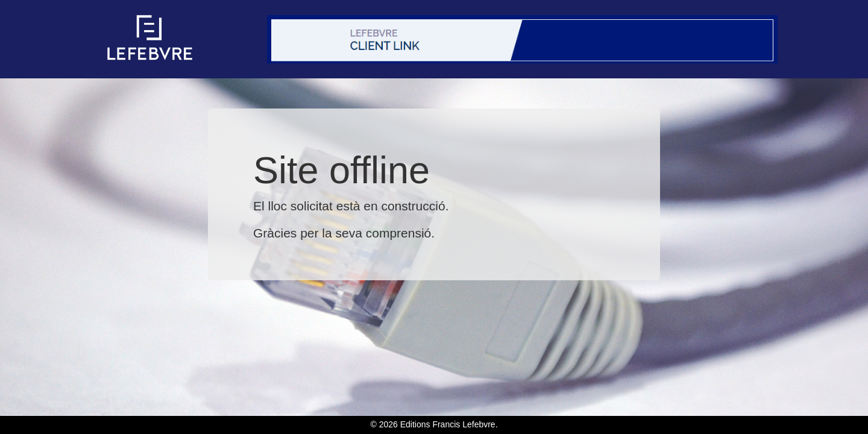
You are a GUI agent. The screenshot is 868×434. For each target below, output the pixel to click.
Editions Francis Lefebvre (448, 424)
